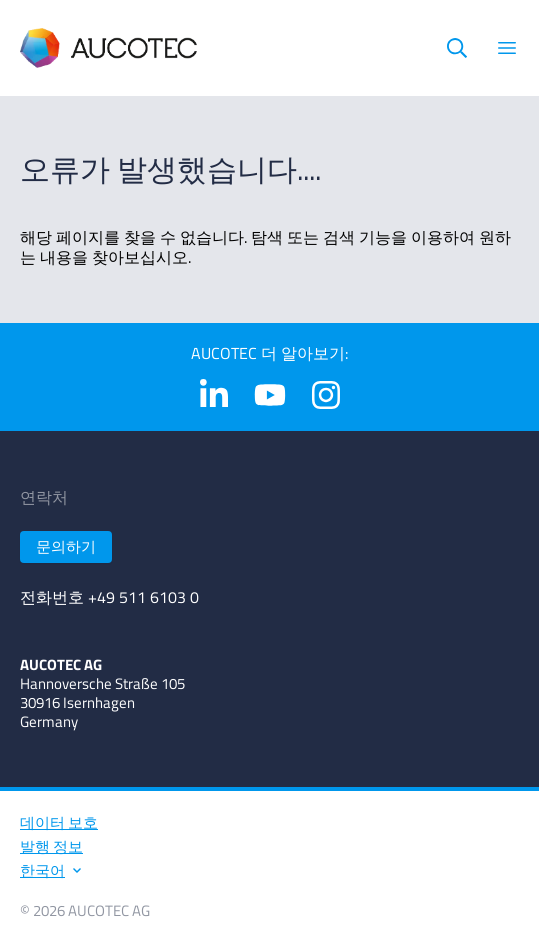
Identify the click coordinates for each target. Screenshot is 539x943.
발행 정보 (51, 846)
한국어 (49, 870)
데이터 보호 (59, 822)
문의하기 (66, 546)
